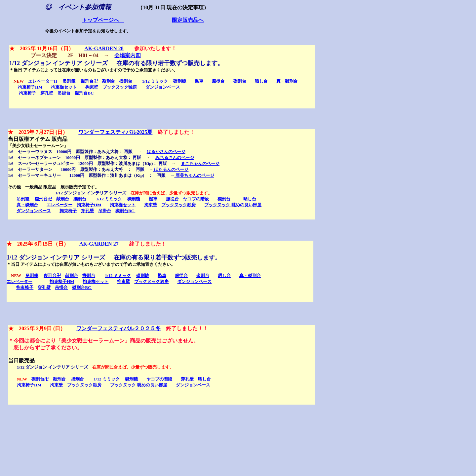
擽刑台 (126, 81)
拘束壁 (92, 87)
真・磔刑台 (287, 81)
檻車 (199, 81)
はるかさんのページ (166, 152)
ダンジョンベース (163, 87)
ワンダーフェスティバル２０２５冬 (118, 328)
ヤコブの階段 (196, 199)
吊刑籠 (69, 81)
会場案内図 (128, 55)
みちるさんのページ (175, 158)
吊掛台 (64, 93)
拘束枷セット (64, 87)
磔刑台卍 (89, 81)
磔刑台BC (85, 93)
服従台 (218, 81)
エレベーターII (43, 81)
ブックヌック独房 (120, 87)
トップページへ (103, 20)
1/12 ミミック (155, 81)
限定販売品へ (188, 20)
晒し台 (261, 81)
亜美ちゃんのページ (194, 175)
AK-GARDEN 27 (99, 244)
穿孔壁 (47, 93)
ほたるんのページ (171, 169)
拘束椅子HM (30, 87)
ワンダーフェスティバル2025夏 (115, 132)
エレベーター (59, 205)
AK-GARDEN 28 (104, 48)
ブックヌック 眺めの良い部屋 (233, 205)
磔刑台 (240, 81)
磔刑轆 (180, 81)
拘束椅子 (27, 93)
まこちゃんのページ (200, 163)
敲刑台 (109, 81)
